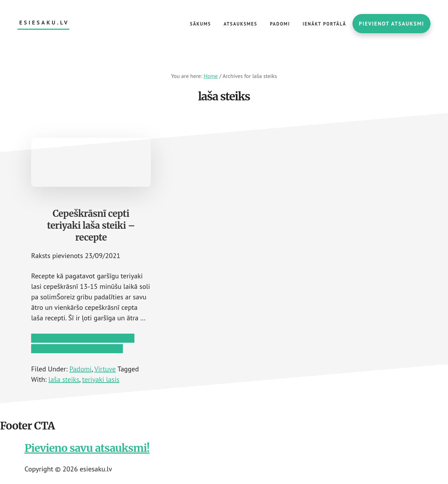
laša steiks (64, 379)
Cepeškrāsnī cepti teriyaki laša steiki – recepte (91, 225)
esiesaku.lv (44, 23)
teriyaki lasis (101, 379)
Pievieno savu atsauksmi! (87, 448)
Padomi (80, 369)
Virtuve (105, 369)
